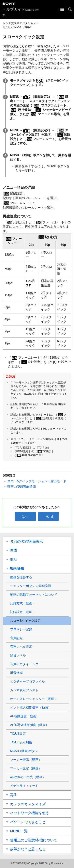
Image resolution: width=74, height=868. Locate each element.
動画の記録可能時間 (22, 487)
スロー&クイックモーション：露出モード (37, 481)
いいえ (49, 517)
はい (25, 517)
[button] (70, 9)
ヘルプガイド (21, 12)
